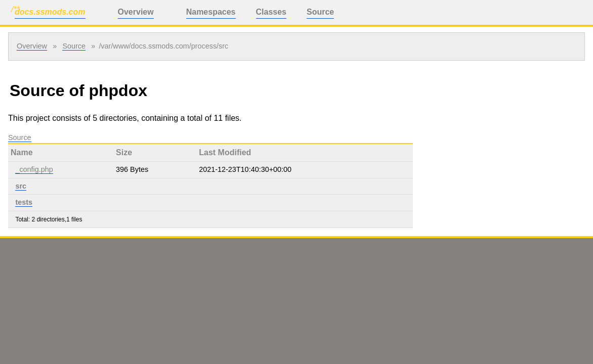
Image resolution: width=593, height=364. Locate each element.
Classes (271, 12)
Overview (136, 12)
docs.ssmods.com (50, 12)
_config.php (34, 169)
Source (320, 12)
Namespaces (211, 12)
